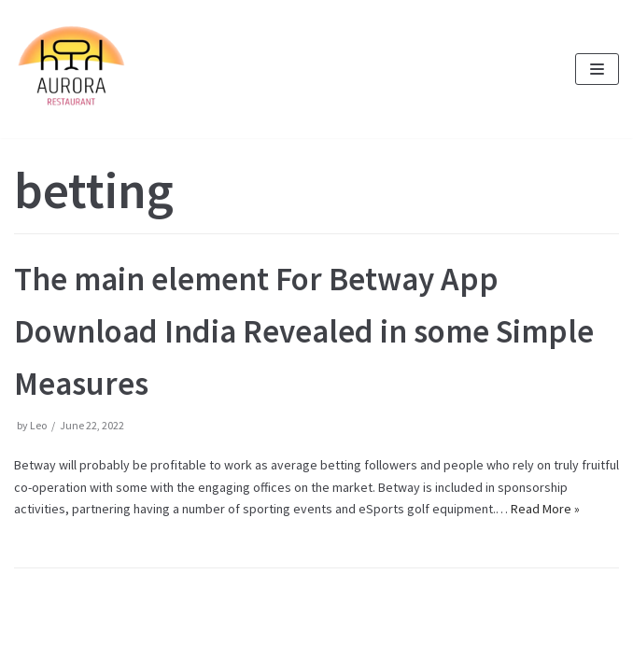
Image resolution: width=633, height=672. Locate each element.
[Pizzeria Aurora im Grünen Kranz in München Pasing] (70, 69)
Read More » (545, 509)
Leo (38, 425)
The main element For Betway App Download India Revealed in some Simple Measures (304, 331)
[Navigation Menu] (597, 69)
